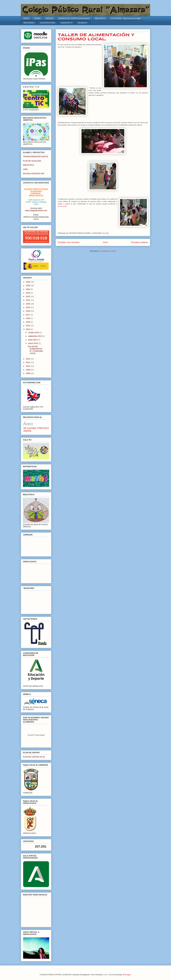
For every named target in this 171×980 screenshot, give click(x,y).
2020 (28, 304)
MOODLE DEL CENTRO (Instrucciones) (74, 18)
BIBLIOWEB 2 (29, 23)
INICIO (26, 18)
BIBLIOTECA (100, 18)
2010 (28, 366)
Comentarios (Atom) (108, 251)
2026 (28, 282)
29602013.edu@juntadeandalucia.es (36, 218)
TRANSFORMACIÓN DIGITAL (36, 157)
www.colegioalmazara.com (36, 210)
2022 (28, 296)
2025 (28, 286)
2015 (28, 322)
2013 (28, 329)
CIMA (25, 169)
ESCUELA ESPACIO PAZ (34, 174)
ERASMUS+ (83, 23)
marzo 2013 (33, 343)
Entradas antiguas (140, 242)
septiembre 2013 (35, 336)
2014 (28, 326)
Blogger (128, 975)
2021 (28, 300)
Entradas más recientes (69, 242)
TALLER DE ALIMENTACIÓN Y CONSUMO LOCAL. (35, 350)
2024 (28, 289)
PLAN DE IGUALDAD (32, 161)
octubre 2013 (34, 332)
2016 (28, 318)
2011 (28, 362)
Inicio (105, 242)
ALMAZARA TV (66, 23)
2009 (28, 370)
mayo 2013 (33, 340)
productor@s (62, 206)
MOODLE (50, 18)
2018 (28, 311)
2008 (28, 373)
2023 (28, 293)
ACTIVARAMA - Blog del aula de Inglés (126, 18)
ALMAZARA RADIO (48, 23)
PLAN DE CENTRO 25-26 (34, 757)
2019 (28, 307)
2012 (28, 359)
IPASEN (37, 18)
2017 (28, 315)
